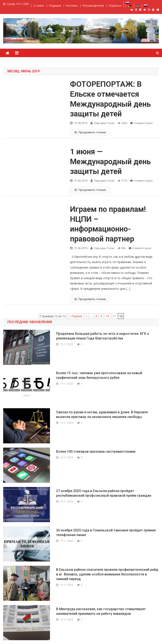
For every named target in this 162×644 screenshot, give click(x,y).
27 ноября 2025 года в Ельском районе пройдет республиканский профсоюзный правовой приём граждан (104, 493)
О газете (39, 6)
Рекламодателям (93, 6)
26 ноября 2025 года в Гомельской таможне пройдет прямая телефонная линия (106, 533)
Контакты (72, 6)
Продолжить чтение (90, 132)
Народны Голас (104, 123)
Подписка (115, 6)
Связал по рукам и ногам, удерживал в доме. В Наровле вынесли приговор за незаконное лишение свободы (102, 414)
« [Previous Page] (86, 316)
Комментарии (143, 123)
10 (107, 316)
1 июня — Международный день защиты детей (110, 162)
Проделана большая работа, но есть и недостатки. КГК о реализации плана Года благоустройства (103, 336)
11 (114, 316)
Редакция (55, 6)
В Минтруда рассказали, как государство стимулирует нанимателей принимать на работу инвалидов (101, 611)
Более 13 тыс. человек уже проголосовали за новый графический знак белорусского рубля (99, 375)
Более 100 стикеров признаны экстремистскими (96, 452)
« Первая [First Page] (76, 316)
